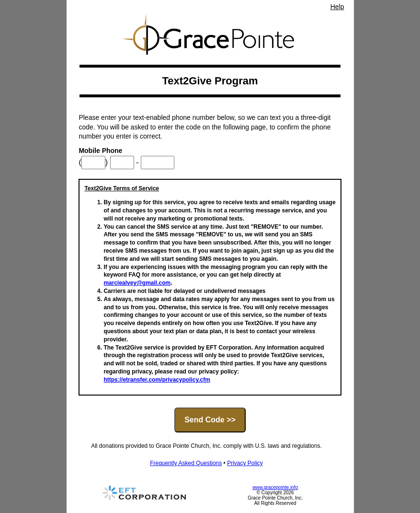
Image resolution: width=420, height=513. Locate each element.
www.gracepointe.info (275, 487)
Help (337, 7)
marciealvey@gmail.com (137, 283)
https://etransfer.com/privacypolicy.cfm (157, 380)
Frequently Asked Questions (186, 463)
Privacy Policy (245, 463)
